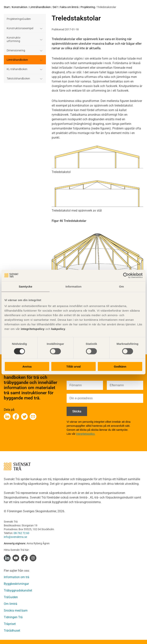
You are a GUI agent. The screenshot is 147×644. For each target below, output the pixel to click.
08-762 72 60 (21, 533)
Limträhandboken (40, 7)
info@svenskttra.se (15, 537)
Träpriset (10, 624)
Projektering (88, 7)
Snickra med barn (16, 610)
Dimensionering (16, 50)
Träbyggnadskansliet (18, 590)
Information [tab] (73, 286)
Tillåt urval (74, 366)
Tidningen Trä (13, 617)
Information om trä (17, 577)
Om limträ (11, 604)
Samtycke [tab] (26, 286)
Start (7, 7)
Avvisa (27, 366)
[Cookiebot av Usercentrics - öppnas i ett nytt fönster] (126, 275)
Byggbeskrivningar (16, 584)
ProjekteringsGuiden (19, 19)
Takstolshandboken (18, 78)
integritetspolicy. (86, 434)
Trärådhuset (12, 631)
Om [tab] (121, 286)
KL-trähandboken (17, 69)
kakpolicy (58, 329)
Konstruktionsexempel (20, 28)
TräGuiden (11, 597)
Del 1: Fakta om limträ (66, 7)
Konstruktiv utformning (14, 39)
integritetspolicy (32, 329)
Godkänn (120, 366)
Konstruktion (20, 7)
